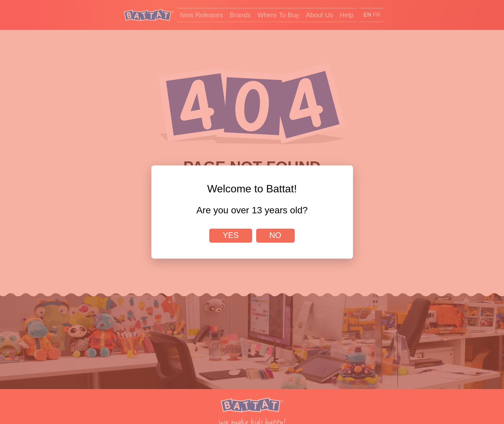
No (275, 235)
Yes (231, 235)
